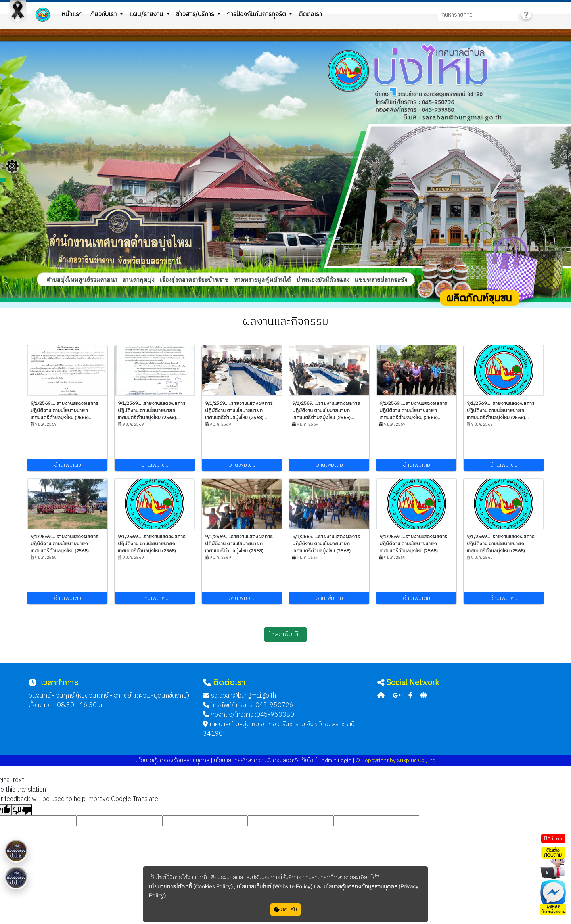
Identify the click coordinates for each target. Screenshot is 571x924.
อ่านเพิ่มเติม (68, 465)
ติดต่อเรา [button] (310, 14)
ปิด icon (553, 839)
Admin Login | (338, 760)
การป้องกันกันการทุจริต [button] (257, 14)
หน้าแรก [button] (72, 14)
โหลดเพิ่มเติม (285, 634)
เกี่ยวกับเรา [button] (103, 14)
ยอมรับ (285, 910)
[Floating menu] (12, 166)
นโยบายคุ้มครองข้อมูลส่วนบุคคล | (174, 760)
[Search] (478, 15)
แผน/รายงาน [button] (147, 14)
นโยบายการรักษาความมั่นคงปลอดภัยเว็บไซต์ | (266, 760)
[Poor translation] (22, 810)
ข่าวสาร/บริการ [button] (196, 14)
